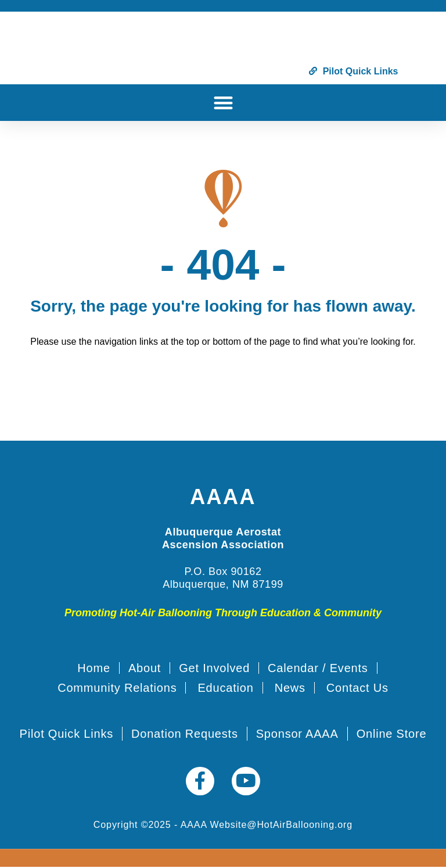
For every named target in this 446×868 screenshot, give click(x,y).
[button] (223, 103)
